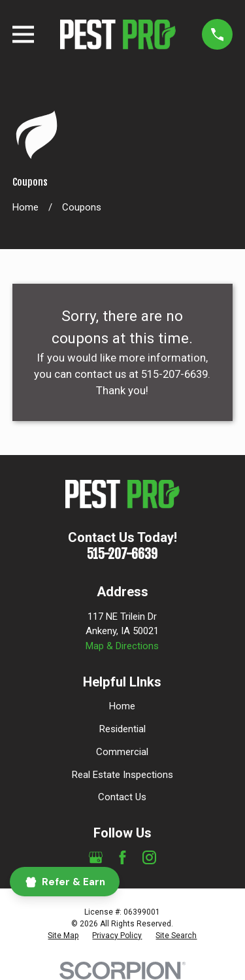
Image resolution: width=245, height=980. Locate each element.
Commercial (122, 752)
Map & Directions (122, 646)
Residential (122, 729)
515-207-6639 (122, 554)
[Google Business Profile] (96, 857)
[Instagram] (149, 857)
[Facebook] (122, 857)
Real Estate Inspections (122, 775)
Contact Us (122, 797)
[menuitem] (63, 936)
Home (122, 706)
